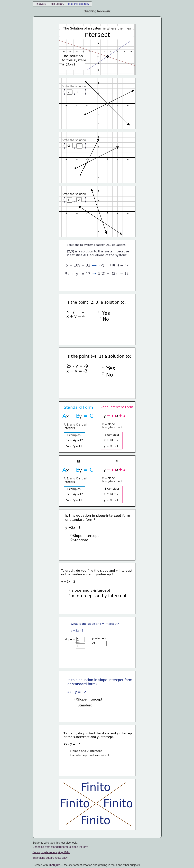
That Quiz (54, 865)
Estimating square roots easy (50, 858)
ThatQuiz (41, 4)
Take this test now (78, 4)
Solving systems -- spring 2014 (51, 852)
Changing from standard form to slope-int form (60, 847)
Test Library (57, 4)
